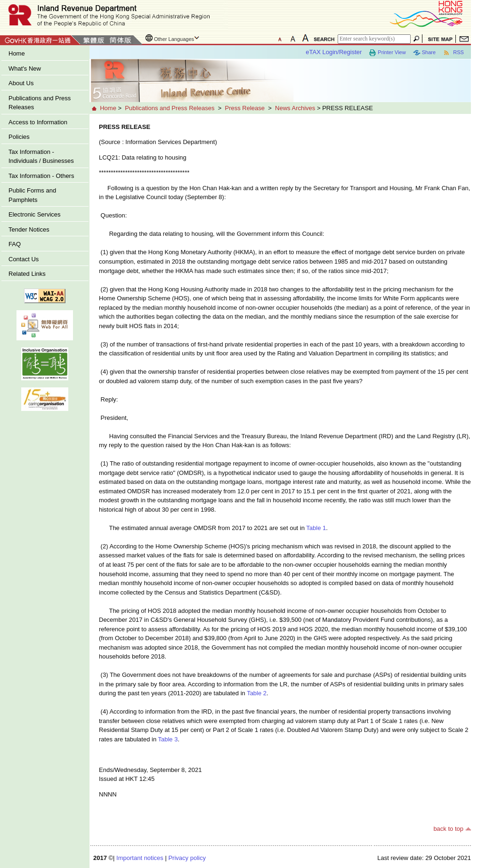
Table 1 (316, 528)
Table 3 (168, 739)
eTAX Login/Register (334, 52)
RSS (453, 53)
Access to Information (38, 122)
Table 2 (257, 693)
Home (17, 53)
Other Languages (174, 39)
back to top (448, 829)
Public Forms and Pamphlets (32, 195)
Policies (19, 137)
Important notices (140, 858)
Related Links (27, 274)
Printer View (387, 53)
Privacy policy (187, 858)
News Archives (295, 108)
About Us (21, 83)
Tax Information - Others (41, 176)
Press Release (245, 108)
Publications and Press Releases (40, 103)
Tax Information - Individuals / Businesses (41, 157)
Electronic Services (35, 214)
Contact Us (24, 259)
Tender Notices (29, 229)
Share (424, 53)
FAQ (15, 244)
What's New (25, 68)
